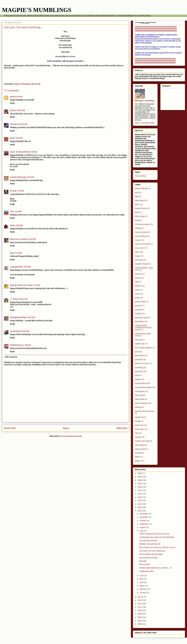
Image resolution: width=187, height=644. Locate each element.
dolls (137, 252)
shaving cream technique (145, 411)
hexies (137, 290)
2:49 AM (19, 138)
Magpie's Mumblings (146, 101)
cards (137, 220)
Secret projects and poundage (151, 554)
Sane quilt (139, 395)
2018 (140, 501)
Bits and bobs (145, 564)
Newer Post (10, 428)
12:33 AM (24, 124)
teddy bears (139, 429)
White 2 (138, 461)
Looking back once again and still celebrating (157, 537)
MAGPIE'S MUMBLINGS (37, 10)
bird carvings (140, 216)
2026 (140, 473)
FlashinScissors (17, 345)
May (141, 579)
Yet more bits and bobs (148, 541)
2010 (140, 610)
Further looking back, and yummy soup (154, 534)
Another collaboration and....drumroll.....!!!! (156, 568)
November (144, 517)
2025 (140, 477)
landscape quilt (141, 318)
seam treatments (141, 403)
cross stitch (139, 248)
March (142, 586)
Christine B (15, 124)
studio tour (139, 425)
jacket (137, 298)
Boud (12, 97)
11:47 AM (31, 317)
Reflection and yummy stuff (150, 544)
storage (138, 421)
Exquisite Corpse (141, 264)
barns (137, 204)
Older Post (122, 428)
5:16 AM (28, 345)
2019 (140, 497)
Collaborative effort (147, 571)
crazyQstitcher (16, 267)
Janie (12, 253)
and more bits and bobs (148, 558)
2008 (140, 617)
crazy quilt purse (141, 232)
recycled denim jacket (143, 387)
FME (137, 282)
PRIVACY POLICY (142, 363)
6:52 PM (19, 253)
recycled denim (141, 383)
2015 (140, 511)
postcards (139, 359)
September (144, 524)
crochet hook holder (143, 244)
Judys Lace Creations (19, 239)
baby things (139, 200)
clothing (138, 228)
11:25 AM (24, 299)
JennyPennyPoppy (18, 177)
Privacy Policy (140, 176)
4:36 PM (20, 191)
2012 (140, 604)
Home (66, 428)
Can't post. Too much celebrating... (153, 551)
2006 (140, 624)
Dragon (138, 256)
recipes (138, 379)
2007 (140, 621)
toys (137, 433)
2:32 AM (37, 285)
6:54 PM (19, 97)
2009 (140, 614)
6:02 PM (32, 239)
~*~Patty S (15, 299)
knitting (138, 314)
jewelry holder (140, 302)
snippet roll (139, 417)
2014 (140, 597)
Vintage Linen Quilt (142, 441)
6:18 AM (34, 152)
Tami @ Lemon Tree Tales (21, 285)
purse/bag (139, 367)
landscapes (139, 321)
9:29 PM (27, 267)
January (143, 592)
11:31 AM (30, 177)
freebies (138, 286)
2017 (140, 504)
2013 (140, 600)
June (142, 575)
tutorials (138, 437)
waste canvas (140, 449)
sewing (138, 407)
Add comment (11, 357)
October (143, 521)
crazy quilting (140, 236)
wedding (138, 453)
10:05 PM (25, 331)
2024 (140, 480)
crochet (138, 240)
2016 (140, 507)
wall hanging (140, 445)
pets (137, 352)
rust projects (140, 391)
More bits (143, 561)
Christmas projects (142, 224)
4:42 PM (18, 212)
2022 (140, 487)
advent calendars (142, 188)
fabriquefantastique (19, 317)
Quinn (13, 225)
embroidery (139, 260)
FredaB (13, 191)
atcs (137, 192)
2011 (140, 607)
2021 (140, 490)
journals (138, 306)
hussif (137, 294)
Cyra (12, 212)
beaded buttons (141, 208)
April (142, 582)
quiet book (139, 371)
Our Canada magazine (144, 348)
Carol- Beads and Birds (20, 152)
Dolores (13, 110)
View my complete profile (145, 123)
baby (137, 196)
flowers (138, 278)
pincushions (140, 356)
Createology (15, 331)
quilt (137, 375)
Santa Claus (140, 399)
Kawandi (138, 310)
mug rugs (139, 340)
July (141, 531)
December (144, 514)
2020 (140, 494)
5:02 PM (19, 225)
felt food (138, 274)
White (137, 457)
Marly (12, 138)
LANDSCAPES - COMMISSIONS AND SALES (143, 328)
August (143, 527)
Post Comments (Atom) (71, 436)
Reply (12, 103)
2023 (140, 484)
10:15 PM (21, 110)
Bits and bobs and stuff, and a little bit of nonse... (158, 547)
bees (137, 212)
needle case (140, 344)
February (143, 589)
